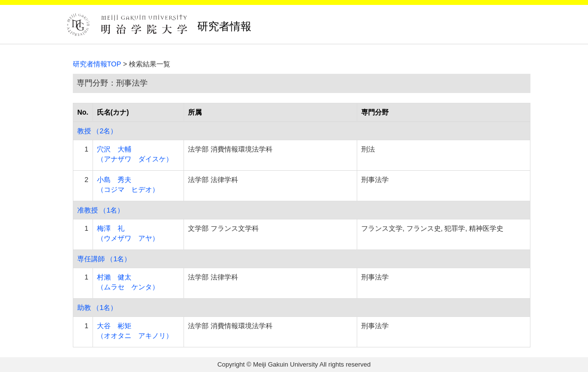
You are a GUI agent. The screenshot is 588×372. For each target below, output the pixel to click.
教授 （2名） (97, 131)
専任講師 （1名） (104, 259)
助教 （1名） (97, 308)
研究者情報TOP (97, 64)
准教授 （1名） (101, 210)
